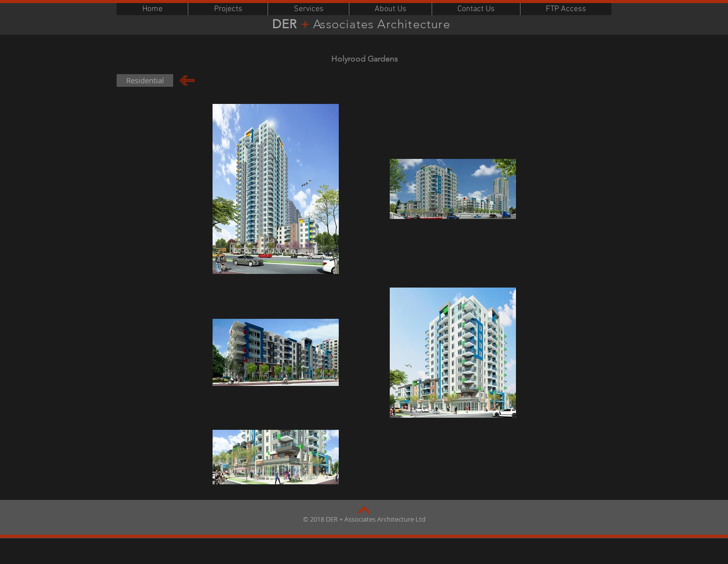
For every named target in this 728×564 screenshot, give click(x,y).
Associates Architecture (383, 24)
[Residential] (145, 80)
